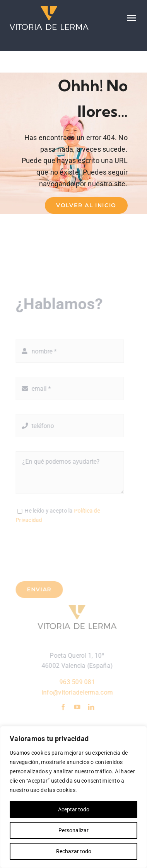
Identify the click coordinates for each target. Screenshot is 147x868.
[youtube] (79, 707)
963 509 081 (79, 682)
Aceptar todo (74, 809)
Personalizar (73, 830)
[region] (73, 797)
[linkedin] (93, 707)
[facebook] (65, 707)
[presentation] (72, 552)
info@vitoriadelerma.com (79, 692)
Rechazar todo (74, 851)
